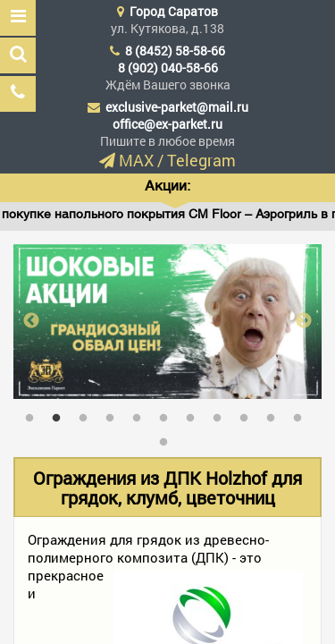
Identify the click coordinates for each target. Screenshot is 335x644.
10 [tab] (275, 414)
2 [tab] (61, 414)
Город (174, 11)
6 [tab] (168, 414)
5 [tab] (141, 414)
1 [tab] (34, 414)
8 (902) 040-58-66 (168, 68)
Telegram (201, 160)
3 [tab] (88, 414)
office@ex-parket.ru (167, 124)
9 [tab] (248, 414)
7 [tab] (195, 414)
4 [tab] (114, 414)
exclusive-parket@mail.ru (177, 107)
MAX (136, 160)
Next (304, 321)
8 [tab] (222, 414)
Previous (31, 321)
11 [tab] (302, 414)
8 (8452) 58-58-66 (175, 51)
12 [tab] (168, 438)
